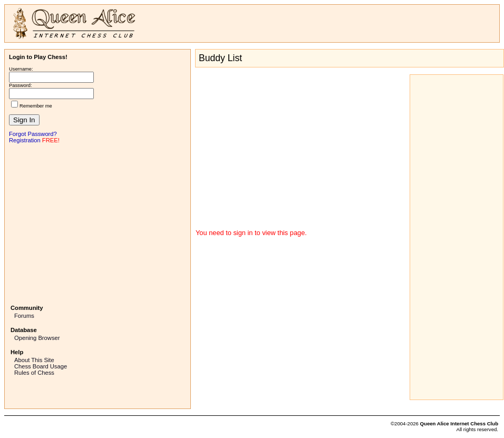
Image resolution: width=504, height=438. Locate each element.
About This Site (34, 360)
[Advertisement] (98, 223)
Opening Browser (37, 338)
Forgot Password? (33, 134)
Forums (24, 316)
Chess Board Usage (41, 366)
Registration (25, 140)
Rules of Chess (34, 373)
